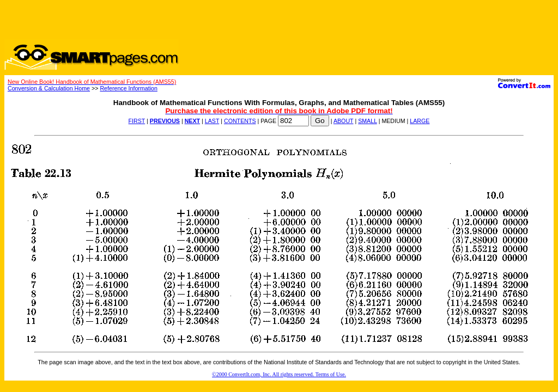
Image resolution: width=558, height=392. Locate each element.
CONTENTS (240, 121)
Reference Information (128, 88)
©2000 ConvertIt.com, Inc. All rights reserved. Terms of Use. (279, 374)
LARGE (420, 121)
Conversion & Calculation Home (49, 88)
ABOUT (344, 121)
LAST (212, 121)
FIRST (137, 121)
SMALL (368, 121)
